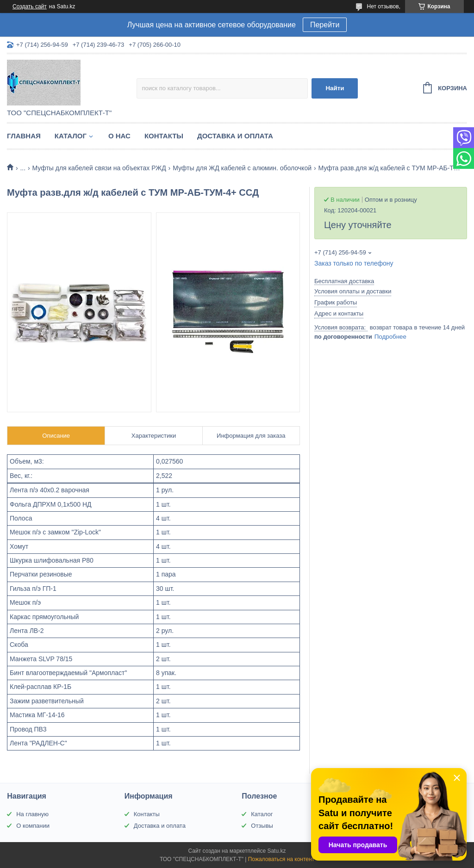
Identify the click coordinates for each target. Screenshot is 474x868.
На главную (32, 814)
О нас (119, 136)
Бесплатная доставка (344, 281)
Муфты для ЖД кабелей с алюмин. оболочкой (242, 168)
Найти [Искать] (335, 88)
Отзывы (262, 826)
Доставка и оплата (235, 136)
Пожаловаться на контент (281, 859)
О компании (33, 826)
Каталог (71, 136)
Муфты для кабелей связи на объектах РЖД (99, 168)
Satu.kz (276, 851)
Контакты (164, 136)
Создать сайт (30, 6)
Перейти (325, 25)
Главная (24, 136)
